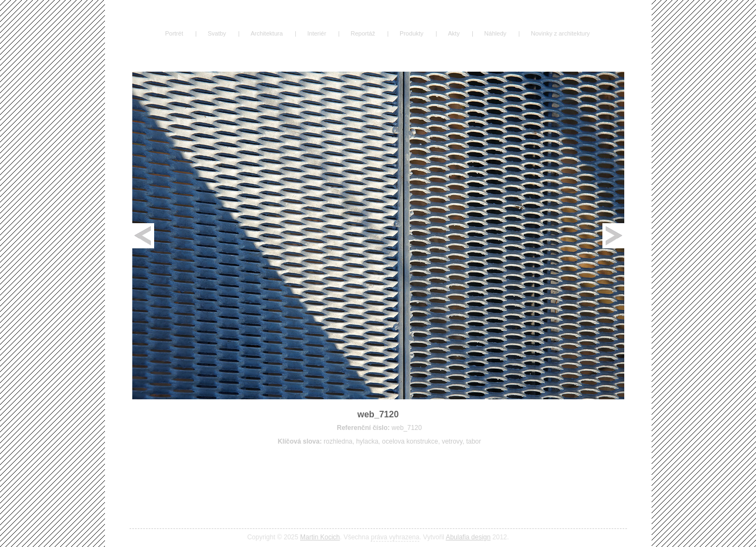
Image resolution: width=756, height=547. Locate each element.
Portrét (174, 33)
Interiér (317, 33)
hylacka (367, 441)
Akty (454, 33)
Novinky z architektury (560, 33)
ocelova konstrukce (410, 441)
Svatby (217, 33)
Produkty (412, 33)
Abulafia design (468, 537)
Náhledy (495, 33)
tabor (474, 441)
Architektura (266, 33)
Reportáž (363, 33)
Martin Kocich (320, 537)
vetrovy (452, 441)
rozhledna (338, 441)
